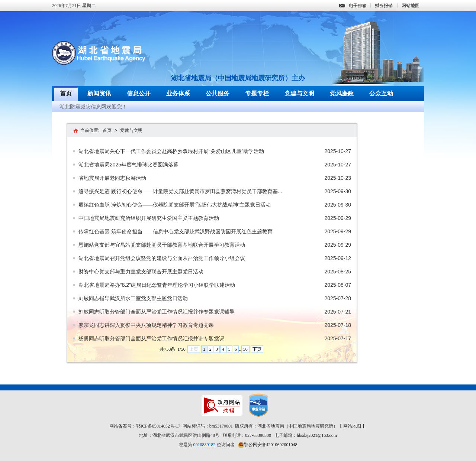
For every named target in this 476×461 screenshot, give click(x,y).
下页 (257, 349)
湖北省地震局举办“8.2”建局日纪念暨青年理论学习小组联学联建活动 (157, 285)
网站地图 (411, 6)
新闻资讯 (99, 93)
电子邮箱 (353, 6)
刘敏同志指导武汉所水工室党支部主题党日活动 (133, 298)
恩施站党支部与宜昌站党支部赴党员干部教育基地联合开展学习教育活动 (162, 245)
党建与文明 (299, 93)
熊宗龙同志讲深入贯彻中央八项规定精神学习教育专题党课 (146, 325)
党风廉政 (342, 93)
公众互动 (381, 93)
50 (245, 349)
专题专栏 (257, 93)
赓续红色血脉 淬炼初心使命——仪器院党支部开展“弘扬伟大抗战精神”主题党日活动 (175, 205)
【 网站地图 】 (352, 426)
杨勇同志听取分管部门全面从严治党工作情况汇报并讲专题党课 (151, 338)
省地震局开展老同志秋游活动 (112, 178)
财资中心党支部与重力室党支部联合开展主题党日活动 (141, 272)
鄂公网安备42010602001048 (271, 445)
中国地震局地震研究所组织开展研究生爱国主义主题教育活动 (149, 218)
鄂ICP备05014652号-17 (158, 426)
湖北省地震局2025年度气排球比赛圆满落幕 (128, 165)
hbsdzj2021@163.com (317, 435)
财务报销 (384, 6)
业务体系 (178, 93)
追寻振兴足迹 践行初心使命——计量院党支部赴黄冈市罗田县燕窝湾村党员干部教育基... (180, 191)
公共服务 (218, 93)
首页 (66, 93)
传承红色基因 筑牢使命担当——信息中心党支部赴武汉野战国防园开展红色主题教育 (176, 231)
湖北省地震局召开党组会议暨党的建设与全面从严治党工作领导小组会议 (162, 258)
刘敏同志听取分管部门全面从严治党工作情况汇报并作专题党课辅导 (157, 312)
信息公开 (139, 93)
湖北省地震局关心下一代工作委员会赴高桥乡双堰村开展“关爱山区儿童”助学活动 (171, 151)
